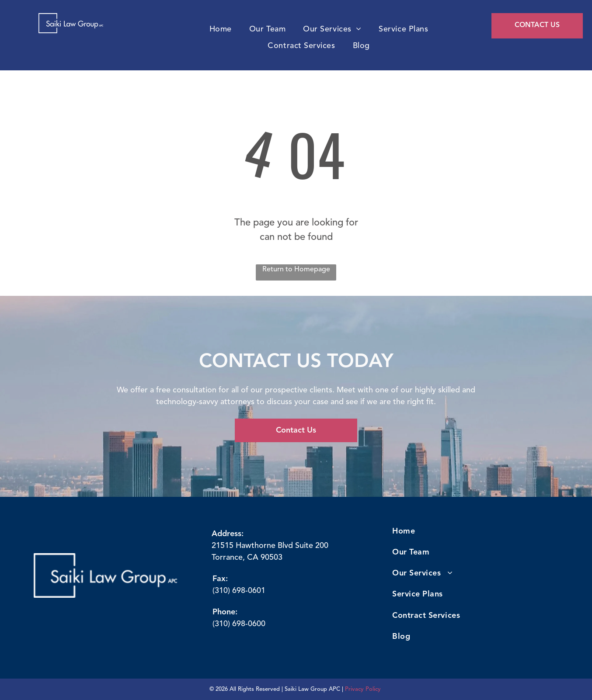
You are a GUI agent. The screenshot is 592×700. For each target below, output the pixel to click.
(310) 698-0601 (239, 591)
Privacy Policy (363, 689)
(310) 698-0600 (239, 624)
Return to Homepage (296, 270)
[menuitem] (221, 30)
